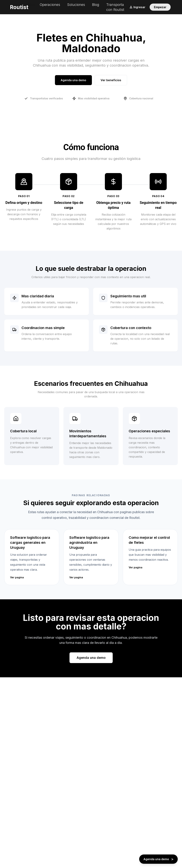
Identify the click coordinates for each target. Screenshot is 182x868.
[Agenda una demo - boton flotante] (158, 859)
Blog (96, 5)
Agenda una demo (73, 80)
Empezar (160, 7)
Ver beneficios (111, 80)
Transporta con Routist (115, 7)
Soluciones (76, 5)
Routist (19, 7)
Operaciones (50, 5)
